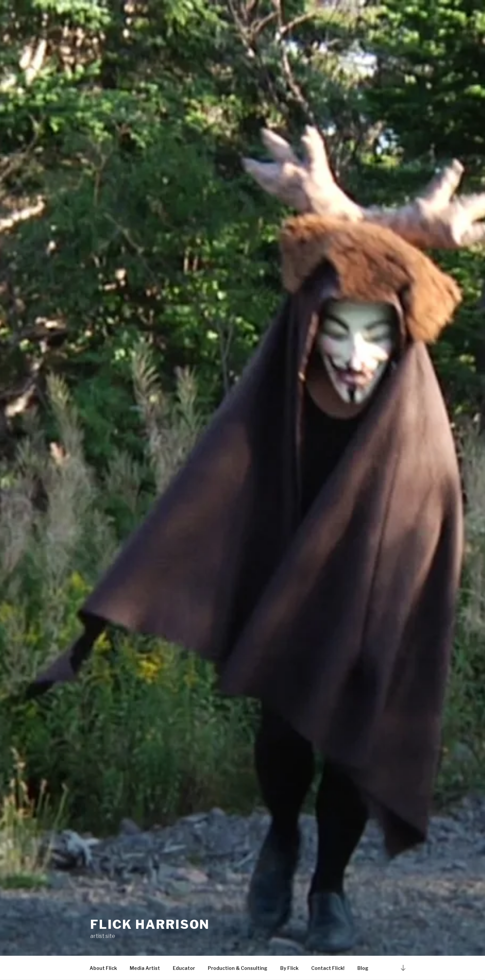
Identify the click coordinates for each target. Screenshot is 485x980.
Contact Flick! (328, 968)
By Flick (289, 968)
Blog (363, 968)
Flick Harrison (150, 924)
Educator (184, 968)
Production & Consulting (238, 968)
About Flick (103, 968)
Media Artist (145, 968)
